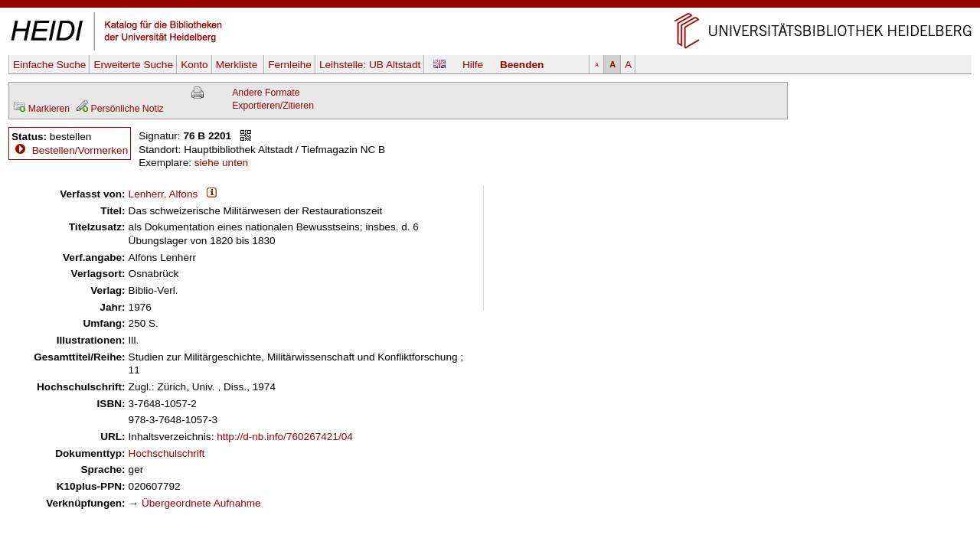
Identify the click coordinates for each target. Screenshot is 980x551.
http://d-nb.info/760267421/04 (285, 437)
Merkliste (238, 65)
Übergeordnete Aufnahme (201, 503)
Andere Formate (266, 93)
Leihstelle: (370, 65)
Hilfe (473, 65)
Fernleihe (290, 65)
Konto (194, 65)
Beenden (522, 65)
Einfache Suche (49, 65)
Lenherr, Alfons (163, 194)
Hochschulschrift (167, 453)
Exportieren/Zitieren (273, 106)
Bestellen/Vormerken (80, 150)
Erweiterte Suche (133, 65)
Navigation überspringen (490, 7)
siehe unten (221, 163)
